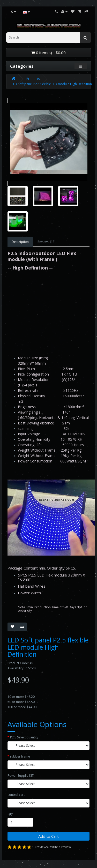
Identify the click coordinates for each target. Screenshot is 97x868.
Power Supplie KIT (21, 776)
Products (33, 79)
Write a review (61, 847)
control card (17, 795)
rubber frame (20, 756)
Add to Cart (48, 836)
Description (20, 242)
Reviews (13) (46, 242)
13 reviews (40, 847)
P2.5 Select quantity (24, 737)
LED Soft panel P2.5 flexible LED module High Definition (52, 84)
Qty (10, 814)
